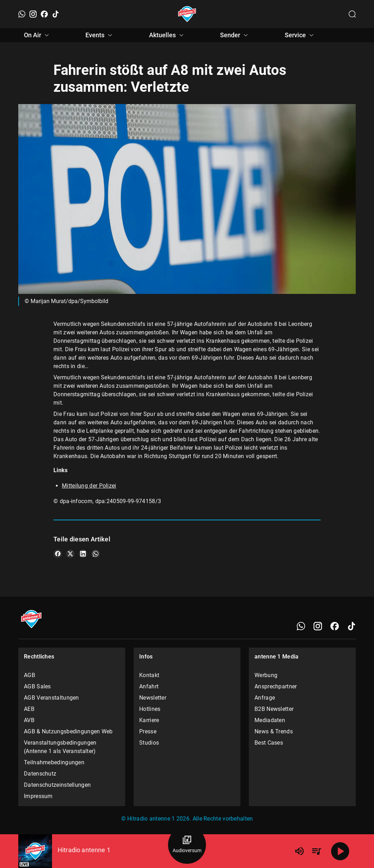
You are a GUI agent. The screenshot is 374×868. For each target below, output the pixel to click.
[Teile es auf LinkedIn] (83, 554)
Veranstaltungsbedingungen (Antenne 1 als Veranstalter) (60, 747)
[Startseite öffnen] (187, 14)
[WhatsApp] (22, 14)
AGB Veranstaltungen (51, 698)
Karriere (149, 720)
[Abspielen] (340, 851)
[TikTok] (56, 14)
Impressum (38, 796)
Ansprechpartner (276, 686)
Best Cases (269, 743)
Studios (149, 743)
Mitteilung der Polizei (89, 486)
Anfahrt (149, 686)
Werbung (266, 675)
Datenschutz (40, 774)
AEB (29, 709)
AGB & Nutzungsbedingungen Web (68, 731)
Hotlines (150, 709)
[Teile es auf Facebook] (58, 554)
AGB (30, 675)
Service (300, 35)
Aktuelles (167, 35)
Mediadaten (270, 720)
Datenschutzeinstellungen (57, 785)
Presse (148, 731)
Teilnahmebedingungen (54, 762)
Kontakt (149, 675)
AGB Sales (37, 686)
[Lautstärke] (299, 851)
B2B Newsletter (274, 709)
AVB (29, 720)
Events (100, 35)
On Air (37, 35)
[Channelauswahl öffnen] (352, 14)
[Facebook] (44, 14)
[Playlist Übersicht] (316, 851)
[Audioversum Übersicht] (187, 845)
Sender (235, 35)
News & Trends (274, 731)
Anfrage (265, 698)
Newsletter (153, 698)
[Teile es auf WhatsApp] (96, 554)
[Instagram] (33, 14)
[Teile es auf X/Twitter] (70, 554)
